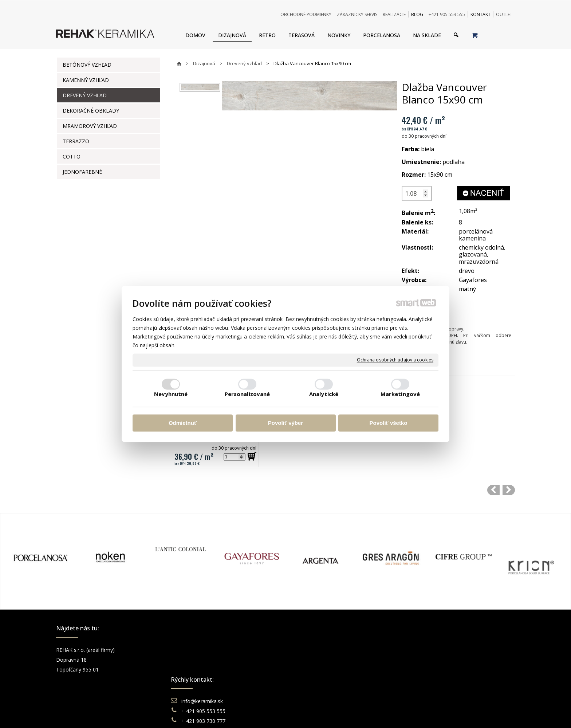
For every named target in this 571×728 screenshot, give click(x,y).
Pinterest (425, 679)
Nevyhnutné (171, 394)
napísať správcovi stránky (265, 713)
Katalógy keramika (320, 679)
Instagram (426, 660)
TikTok (422, 689)
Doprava (308, 660)
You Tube (425, 670)
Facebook (426, 650)
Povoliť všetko (389, 423)
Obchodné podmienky (324, 650)
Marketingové (400, 394)
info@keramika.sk (203, 650)
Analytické (324, 394)
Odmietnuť (183, 423)
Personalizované (247, 394)
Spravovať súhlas (397, 713)
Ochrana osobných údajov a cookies (395, 360)
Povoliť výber (285, 423)
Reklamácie (312, 670)
